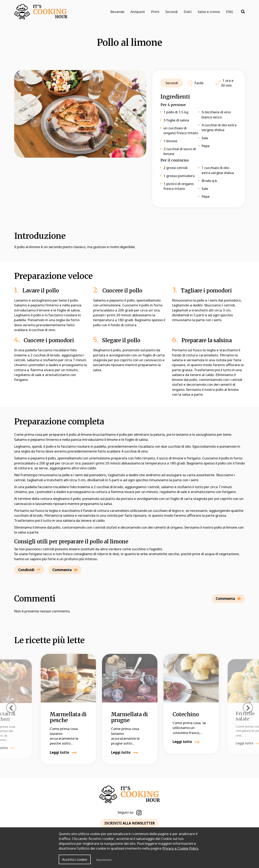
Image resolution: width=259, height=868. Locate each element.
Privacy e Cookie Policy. (181, 848)
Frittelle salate (245, 716)
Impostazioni (104, 860)
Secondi (171, 12)
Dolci (188, 12)
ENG (230, 12)
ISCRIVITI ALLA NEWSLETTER (130, 823)
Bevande (117, 12)
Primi (155, 12)
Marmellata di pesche (68, 717)
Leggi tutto (63, 752)
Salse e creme (209, 12)
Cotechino (186, 714)
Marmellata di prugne (129, 717)
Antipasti (138, 12)
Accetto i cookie (75, 859)
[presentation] (11, 708)
